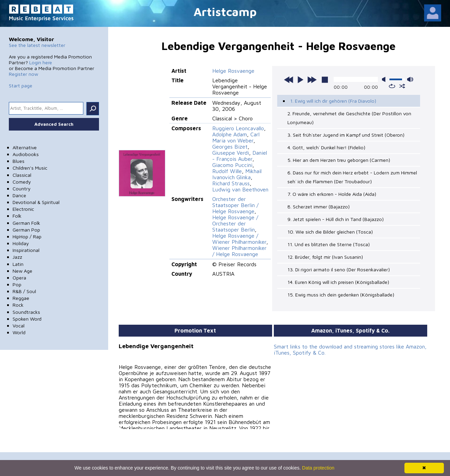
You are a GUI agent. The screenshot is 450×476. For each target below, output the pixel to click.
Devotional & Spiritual (36, 202)
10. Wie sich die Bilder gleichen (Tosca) (330, 232)
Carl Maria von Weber (236, 137)
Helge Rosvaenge (233, 71)
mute (385, 79)
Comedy (22, 182)
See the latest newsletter (37, 45)
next (312, 80)
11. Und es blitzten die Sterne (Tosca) (329, 244)
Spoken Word (27, 319)
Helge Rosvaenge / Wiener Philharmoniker (239, 239)
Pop (17, 284)
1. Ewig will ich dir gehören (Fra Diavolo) (333, 101)
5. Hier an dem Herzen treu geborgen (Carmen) (339, 160)
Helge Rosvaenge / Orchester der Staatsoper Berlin (235, 223)
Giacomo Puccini (232, 165)
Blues (19, 161)
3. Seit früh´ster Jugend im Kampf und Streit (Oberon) (346, 135)
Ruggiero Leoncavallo (238, 128)
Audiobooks (26, 154)
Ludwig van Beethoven (240, 189)
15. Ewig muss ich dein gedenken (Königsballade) (341, 295)
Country (22, 189)
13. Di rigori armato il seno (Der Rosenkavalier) (339, 269)
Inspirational (26, 250)
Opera (19, 278)
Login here (41, 62)
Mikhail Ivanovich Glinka (237, 174)
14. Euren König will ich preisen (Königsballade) (338, 282)
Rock (18, 305)
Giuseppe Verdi (231, 153)
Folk (17, 216)
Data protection (318, 468)
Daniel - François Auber (240, 156)
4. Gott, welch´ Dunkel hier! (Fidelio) (326, 147)
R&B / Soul (24, 291)
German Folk (26, 223)
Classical (22, 175)
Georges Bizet (230, 147)
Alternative (25, 147)
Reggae (21, 298)
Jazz (17, 257)
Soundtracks (26, 312)
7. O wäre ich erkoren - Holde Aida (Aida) (332, 194)
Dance (19, 195)
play (300, 80)
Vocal (19, 326)
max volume (410, 79)
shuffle (402, 86)
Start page (21, 86)
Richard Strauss (231, 183)
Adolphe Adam (230, 134)
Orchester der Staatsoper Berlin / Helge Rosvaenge (235, 205)
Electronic (23, 209)
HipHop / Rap (27, 236)
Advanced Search (54, 124)
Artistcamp (225, 11)
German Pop (26, 230)
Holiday (21, 243)
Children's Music (30, 168)
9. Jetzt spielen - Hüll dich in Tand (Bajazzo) (336, 219)
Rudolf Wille (227, 171)
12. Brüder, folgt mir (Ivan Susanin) (325, 257)
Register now (23, 74)
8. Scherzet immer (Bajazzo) (319, 207)
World (19, 332)
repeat (392, 86)
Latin (18, 264)
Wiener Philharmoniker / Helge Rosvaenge (239, 251)
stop (325, 80)
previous (289, 80)
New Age (22, 271)
